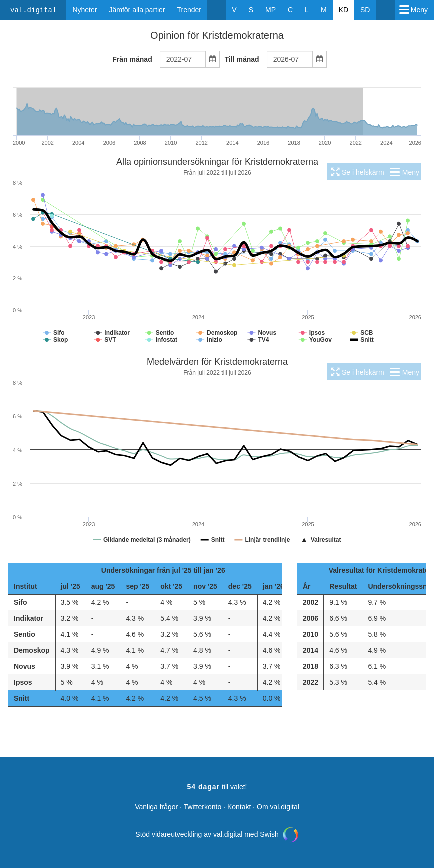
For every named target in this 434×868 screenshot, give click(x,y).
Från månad (132, 59)
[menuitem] (357, 172)
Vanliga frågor (156, 807)
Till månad (242, 59)
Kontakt (239, 807)
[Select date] (212, 60)
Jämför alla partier (137, 10)
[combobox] (183, 59)
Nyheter (84, 10)
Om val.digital (278, 807)
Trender (189, 10)
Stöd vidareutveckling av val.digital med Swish (217, 834)
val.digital (33, 10)
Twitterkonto (202, 807)
